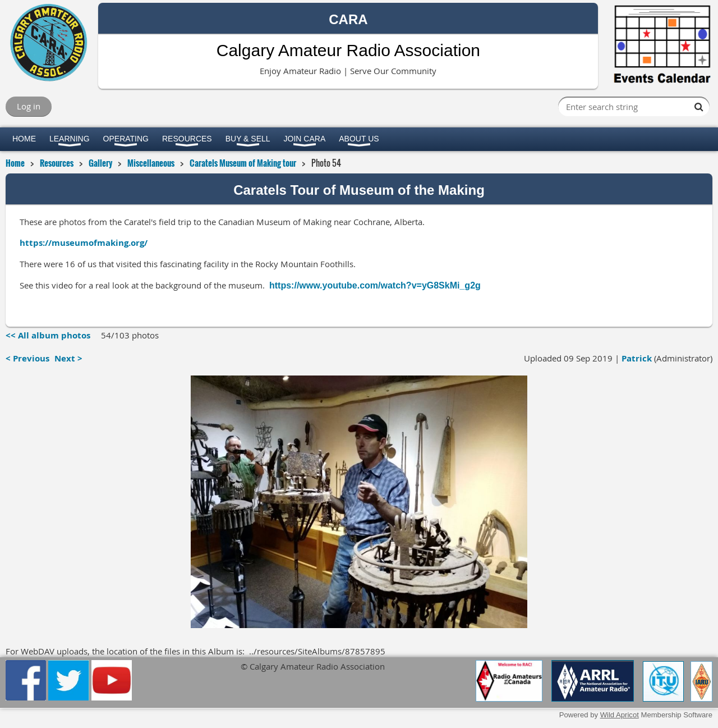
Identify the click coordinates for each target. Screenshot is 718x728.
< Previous (27, 358)
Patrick (637, 358)
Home (15, 163)
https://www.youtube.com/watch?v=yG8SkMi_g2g (375, 285)
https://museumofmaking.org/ (84, 243)
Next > (68, 358)
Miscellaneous (151, 163)
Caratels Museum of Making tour (243, 163)
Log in (29, 106)
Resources (57, 163)
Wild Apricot (620, 715)
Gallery (100, 163)
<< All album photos (48, 335)
